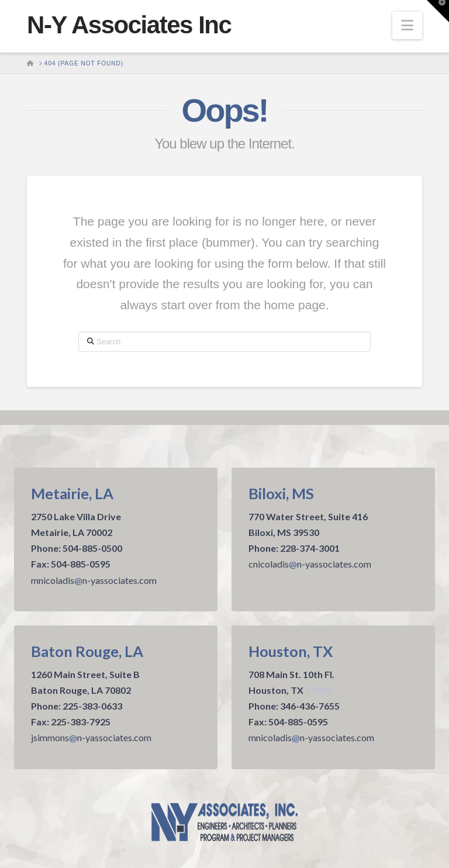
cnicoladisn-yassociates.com (310, 564)
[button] (407, 25)
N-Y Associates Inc (129, 25)
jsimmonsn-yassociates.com (91, 737)
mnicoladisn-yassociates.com (94, 580)
